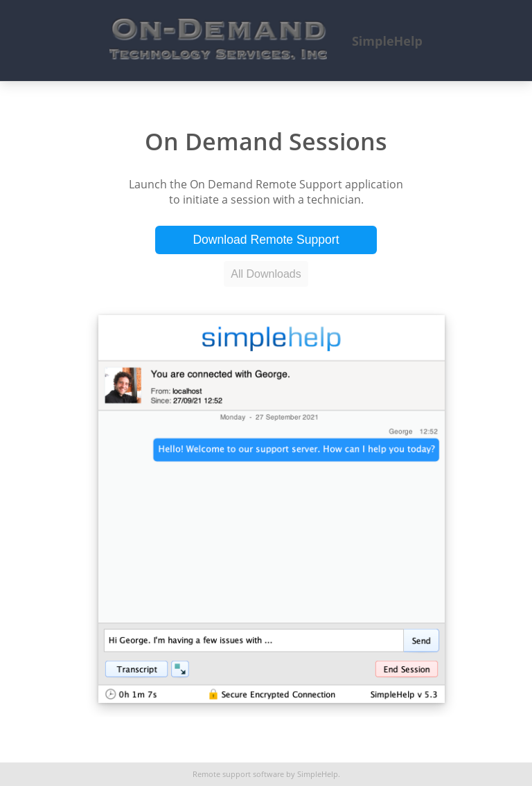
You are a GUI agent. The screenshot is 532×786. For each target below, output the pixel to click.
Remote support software (238, 774)
